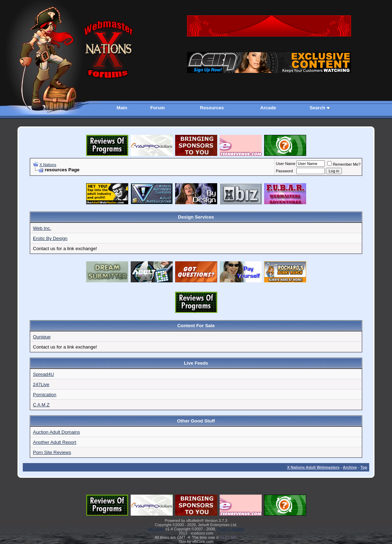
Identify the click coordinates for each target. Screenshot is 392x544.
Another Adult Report (55, 442)
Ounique (42, 337)
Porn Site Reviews (52, 452)
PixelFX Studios (231, 529)
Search (317, 108)
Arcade (268, 108)
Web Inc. (42, 228)
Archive (350, 467)
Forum (157, 108)
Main (122, 108)
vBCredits (156, 529)
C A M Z (41, 405)
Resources (212, 108)
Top (364, 467)
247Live (41, 384)
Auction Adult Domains (56, 432)
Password (284, 171)
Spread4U (43, 374)
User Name (286, 164)
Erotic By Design (50, 238)
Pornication (45, 395)
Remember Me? (344, 164)
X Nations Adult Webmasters (313, 467)
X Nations (48, 165)
